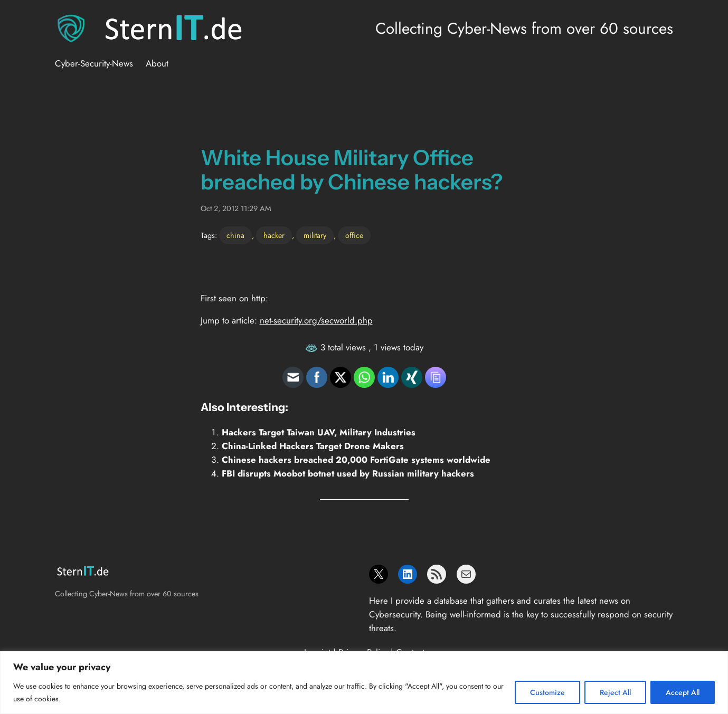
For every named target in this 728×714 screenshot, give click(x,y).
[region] (364, 683)
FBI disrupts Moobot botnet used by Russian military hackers (348, 473)
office (354, 235)
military (315, 235)
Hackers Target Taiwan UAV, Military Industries (319, 432)
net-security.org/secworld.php (316, 320)
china (235, 235)
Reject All (615, 692)
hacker (274, 235)
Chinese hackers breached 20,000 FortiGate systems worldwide (356, 460)
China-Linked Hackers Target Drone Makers (313, 446)
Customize (547, 692)
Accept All (683, 692)
